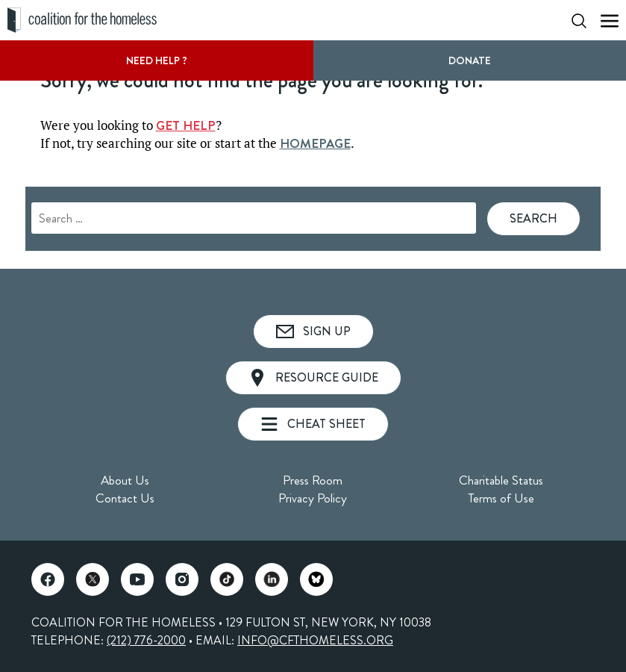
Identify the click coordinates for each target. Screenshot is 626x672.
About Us (125, 480)
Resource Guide (313, 378)
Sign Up (313, 331)
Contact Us (125, 498)
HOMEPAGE (315, 143)
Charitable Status (501, 480)
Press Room (313, 480)
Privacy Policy (313, 498)
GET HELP (186, 125)
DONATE (470, 60)
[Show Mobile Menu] (610, 21)
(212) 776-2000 (146, 640)
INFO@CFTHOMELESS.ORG (315, 640)
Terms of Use (501, 498)
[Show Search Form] (579, 21)
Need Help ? (157, 60)
